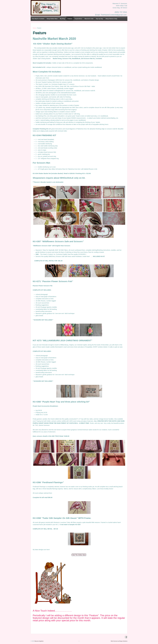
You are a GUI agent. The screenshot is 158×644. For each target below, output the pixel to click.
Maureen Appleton (39, 641)
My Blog (63, 19)
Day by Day (99, 19)
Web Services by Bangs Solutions (119, 641)
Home (34, 28)
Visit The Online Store (79, 555)
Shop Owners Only (111, 19)
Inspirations (78, 19)
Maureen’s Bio (89, 19)
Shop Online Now (52, 19)
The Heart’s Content (38, 19)
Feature (70, 19)
